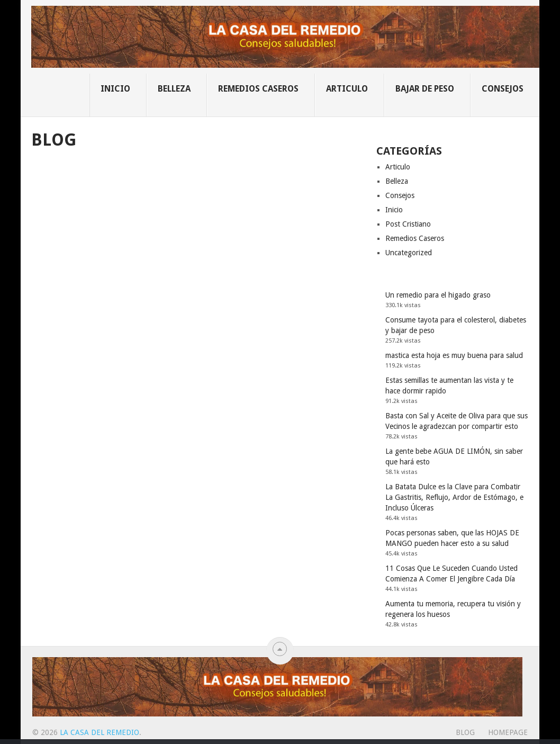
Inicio (115, 89)
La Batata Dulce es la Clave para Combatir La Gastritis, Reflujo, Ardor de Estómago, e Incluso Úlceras (454, 497)
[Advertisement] (196, 232)
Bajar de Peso (425, 89)
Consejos (503, 89)
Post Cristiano (408, 224)
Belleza (174, 89)
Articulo (347, 89)
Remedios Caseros (258, 89)
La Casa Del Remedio (100, 732)
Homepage (508, 732)
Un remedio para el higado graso (438, 295)
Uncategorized (409, 253)
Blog (465, 732)
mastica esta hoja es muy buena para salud (454, 355)
